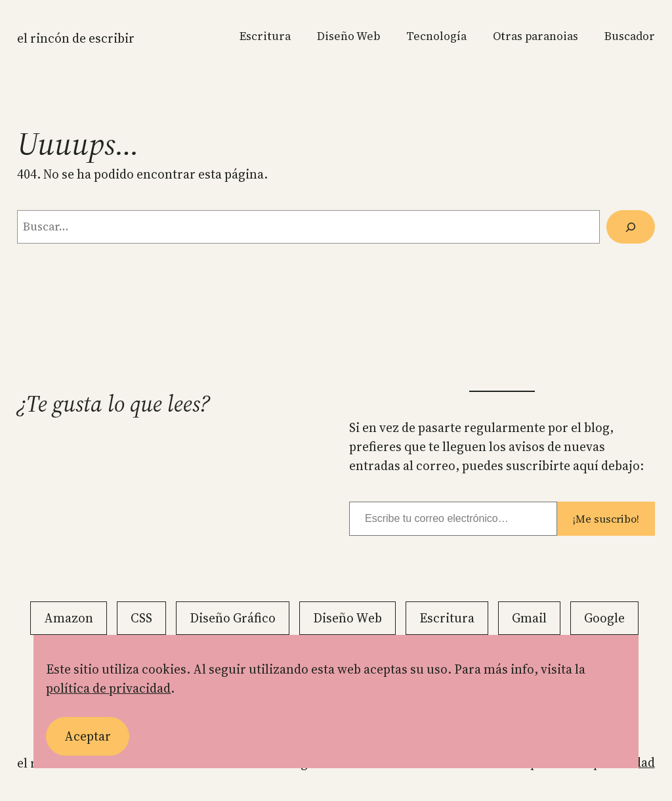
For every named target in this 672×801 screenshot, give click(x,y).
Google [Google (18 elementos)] (604, 618)
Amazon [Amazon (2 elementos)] (69, 618)
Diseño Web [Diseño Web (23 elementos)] (347, 618)
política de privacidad (108, 688)
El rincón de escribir (76, 38)
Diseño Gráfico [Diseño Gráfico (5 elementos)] (233, 618)
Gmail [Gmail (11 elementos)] (529, 618)
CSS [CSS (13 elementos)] (141, 618)
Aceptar (88, 736)
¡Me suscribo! (606, 519)
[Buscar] (631, 227)
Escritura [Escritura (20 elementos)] (447, 618)
